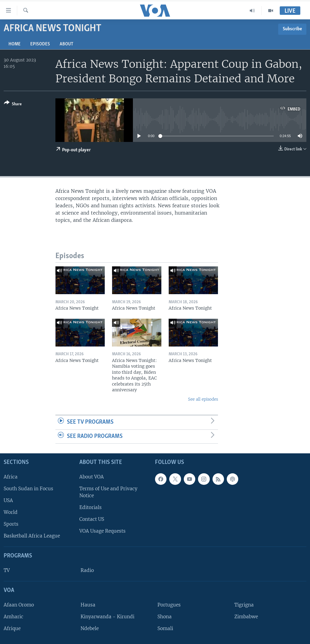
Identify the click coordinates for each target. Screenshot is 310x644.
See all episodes (203, 399)
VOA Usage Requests (102, 531)
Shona (165, 617)
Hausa (88, 605)
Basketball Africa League (32, 536)
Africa (11, 477)
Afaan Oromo (19, 605)
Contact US (92, 519)
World (11, 512)
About (66, 44)
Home (15, 44)
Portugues (169, 605)
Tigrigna (244, 605)
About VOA (92, 477)
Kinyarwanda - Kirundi (107, 617)
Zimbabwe (246, 617)
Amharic (13, 617)
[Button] (13, 105)
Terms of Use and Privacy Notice (108, 492)
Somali (165, 628)
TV (7, 570)
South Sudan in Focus (28, 489)
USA (8, 500)
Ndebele (90, 628)
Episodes (40, 44)
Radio (87, 570)
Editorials (91, 507)
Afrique (12, 628)
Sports (11, 524)
